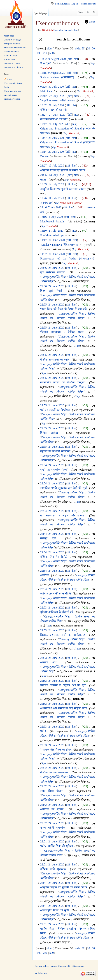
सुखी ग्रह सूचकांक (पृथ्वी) (54, 470)
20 (88, 48)
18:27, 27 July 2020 (53, 115)
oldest (50, 48)
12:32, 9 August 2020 (53, 59)
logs (76, 30)
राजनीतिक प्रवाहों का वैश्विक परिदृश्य (62, 382)
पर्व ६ (43, 731)
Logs (6, 87)
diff (70, 59)
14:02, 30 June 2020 (52, 254)
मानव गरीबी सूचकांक (53, 828)
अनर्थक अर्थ (46, 203)
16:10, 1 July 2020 (52, 231)
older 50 (80, 48)
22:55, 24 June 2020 (52, 305)
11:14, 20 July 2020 (52, 152)
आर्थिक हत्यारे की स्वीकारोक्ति (56, 593)
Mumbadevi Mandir (52, 221)
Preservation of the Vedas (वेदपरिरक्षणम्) (67, 258)
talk (51, 30)
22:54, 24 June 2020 (52, 465)
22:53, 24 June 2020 (52, 608)
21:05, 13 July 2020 (53, 175)
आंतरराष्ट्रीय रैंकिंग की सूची (54, 910)
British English (62, 4)
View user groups (12, 91)
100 (39, 53)
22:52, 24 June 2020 (52, 768)
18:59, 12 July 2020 (52, 184)
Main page (9, 36)
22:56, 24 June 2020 (52, 268)
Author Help (10, 59)
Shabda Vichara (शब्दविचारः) (57, 77)
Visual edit (46, 68)
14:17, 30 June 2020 (52, 240)
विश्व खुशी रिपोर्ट (51, 291)
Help (92, 22)
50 (93, 48)
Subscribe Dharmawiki (15, 48)
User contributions (13, 83)
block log (59, 30)
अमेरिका (44, 575)
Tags (78, 346)
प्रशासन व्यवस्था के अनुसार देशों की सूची (63, 685)
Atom (10, 79)
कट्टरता (44, 180)
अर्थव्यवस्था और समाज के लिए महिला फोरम (64, 708)
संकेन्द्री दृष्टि (48, 538)
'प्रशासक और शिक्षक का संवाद (56, 750)
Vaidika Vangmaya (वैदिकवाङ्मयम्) (59, 245)
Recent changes (11, 52)
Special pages (11, 95)
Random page (11, 55)
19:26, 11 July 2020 (52, 198)
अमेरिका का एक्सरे (52, 809)
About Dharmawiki (61, 966)
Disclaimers (78, 966)
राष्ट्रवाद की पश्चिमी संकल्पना (55, 451)
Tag (92, 63)
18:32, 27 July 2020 (52, 105)
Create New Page (12, 40)
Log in (75, 4)
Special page (41, 13)
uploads (69, 30)
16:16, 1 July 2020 (52, 217)
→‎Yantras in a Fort (65, 63)
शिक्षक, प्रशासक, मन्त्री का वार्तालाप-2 (62, 635)
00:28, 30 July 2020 (52, 87)
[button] (65, 40)
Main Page (46, 91)
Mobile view (41, 973)
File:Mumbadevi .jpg (52, 235)
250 (45, 53)
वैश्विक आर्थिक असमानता (54, 772)
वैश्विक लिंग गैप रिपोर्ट (53, 557)
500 (52, 53)
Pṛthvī (45, 30)
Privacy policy (42, 966)
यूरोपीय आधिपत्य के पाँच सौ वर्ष (57, 612)
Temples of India (12, 44)
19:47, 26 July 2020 (52, 124)
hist (76, 59)
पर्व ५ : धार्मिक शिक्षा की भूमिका (57, 846)
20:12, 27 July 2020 (53, 96)
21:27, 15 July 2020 (52, 166)
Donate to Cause (12, 63)
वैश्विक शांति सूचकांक (53, 869)
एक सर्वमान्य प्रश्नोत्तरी (53, 272)
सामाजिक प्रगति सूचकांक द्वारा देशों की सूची (64, 488)
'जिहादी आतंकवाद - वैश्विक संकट (58, 100)
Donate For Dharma (14, 67)
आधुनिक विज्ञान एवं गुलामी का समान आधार (63, 170)
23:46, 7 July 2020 (51, 207)
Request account (88, 4)
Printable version (12, 99)
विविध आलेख (49, 433)
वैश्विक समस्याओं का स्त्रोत (54, 110)
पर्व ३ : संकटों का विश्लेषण (55, 410)
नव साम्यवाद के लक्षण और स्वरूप (62, 515)
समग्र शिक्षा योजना (52, 791)
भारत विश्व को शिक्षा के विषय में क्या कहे (63, 309)
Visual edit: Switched (71, 203)
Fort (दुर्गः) (46, 63)
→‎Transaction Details (63, 156)
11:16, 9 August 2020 (53, 73)
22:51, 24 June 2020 (52, 841)
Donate (44, 156)
